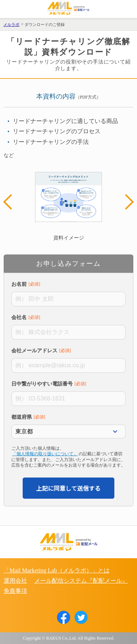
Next (126, 202)
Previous (11, 202)
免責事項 (15, 591)
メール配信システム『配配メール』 (81, 581)
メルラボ (11, 24)
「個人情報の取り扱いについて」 (45, 454)
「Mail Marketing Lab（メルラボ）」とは (57, 570)
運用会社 (15, 581)
